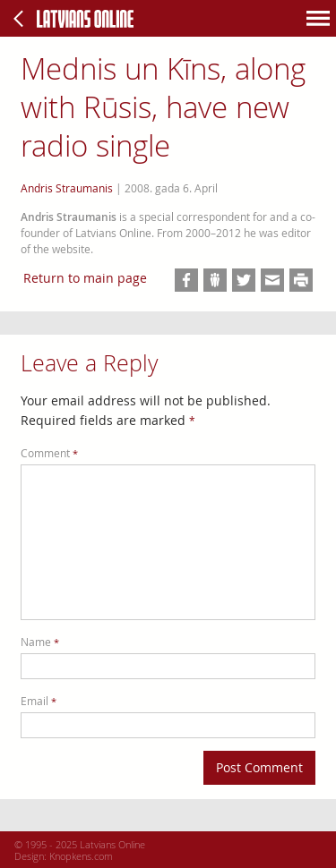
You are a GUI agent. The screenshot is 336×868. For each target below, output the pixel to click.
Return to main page (85, 278)
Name (40, 642)
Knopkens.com (81, 856)
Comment (49, 453)
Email (39, 701)
